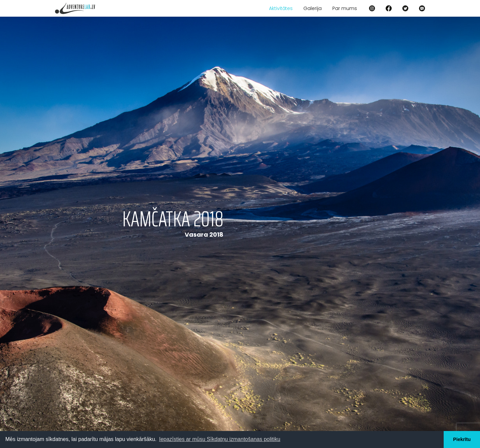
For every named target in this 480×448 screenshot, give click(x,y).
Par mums (345, 8)
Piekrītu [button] (462, 439)
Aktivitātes (281, 8)
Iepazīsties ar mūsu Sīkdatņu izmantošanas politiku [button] (220, 439)
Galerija (312, 8)
